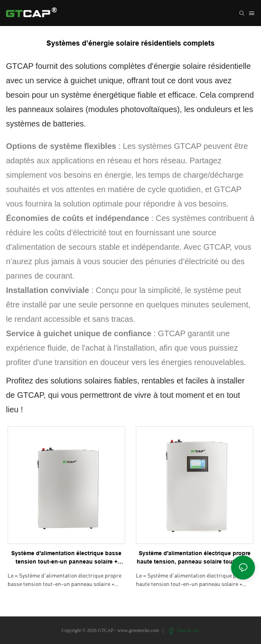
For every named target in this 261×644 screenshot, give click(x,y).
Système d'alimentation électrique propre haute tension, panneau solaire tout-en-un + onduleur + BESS (195, 558)
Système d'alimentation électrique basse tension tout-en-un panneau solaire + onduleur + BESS (66, 558)
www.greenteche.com (139, 630)
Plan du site (184, 630)
